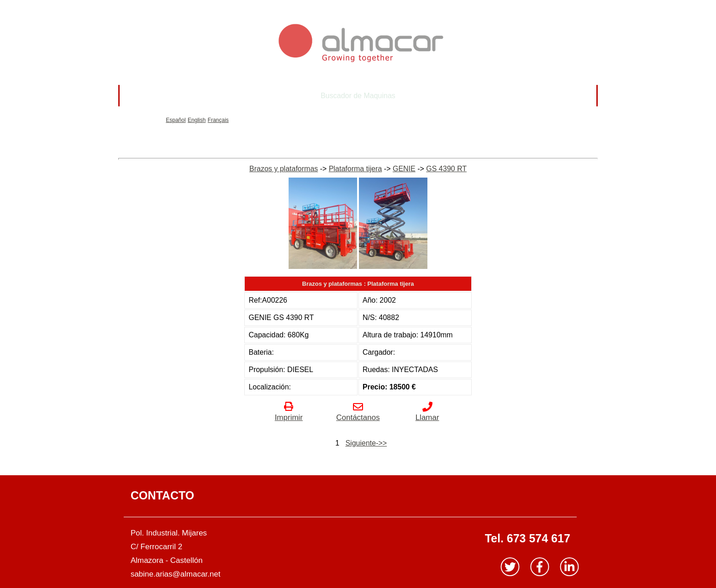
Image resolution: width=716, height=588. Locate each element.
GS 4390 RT (446, 169)
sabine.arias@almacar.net (176, 574)
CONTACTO (162, 495)
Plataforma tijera (355, 169)
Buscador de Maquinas (358, 96)
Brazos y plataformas (284, 169)
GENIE (404, 169)
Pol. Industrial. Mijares (169, 533)
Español (176, 120)
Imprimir (289, 413)
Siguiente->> (366, 443)
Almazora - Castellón (167, 560)
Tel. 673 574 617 (528, 538)
